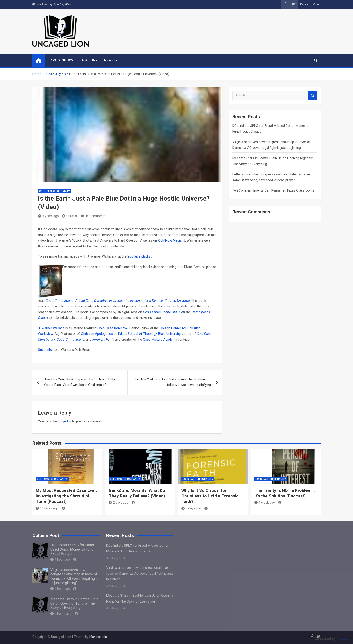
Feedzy (343, 639)
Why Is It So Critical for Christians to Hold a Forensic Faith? (210, 496)
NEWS (109, 60)
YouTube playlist (139, 256)
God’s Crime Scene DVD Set (164, 312)
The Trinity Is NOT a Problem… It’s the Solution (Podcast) (284, 493)
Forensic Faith (103, 340)
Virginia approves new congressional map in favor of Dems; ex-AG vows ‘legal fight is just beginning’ (74, 576)
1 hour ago (60, 560)
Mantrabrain (98, 637)
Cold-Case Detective (113, 328)
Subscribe (45, 350)
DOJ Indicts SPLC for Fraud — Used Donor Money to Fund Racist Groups (74, 549)
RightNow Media (170, 240)
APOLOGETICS (62, 60)
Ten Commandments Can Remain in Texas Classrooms (273, 190)
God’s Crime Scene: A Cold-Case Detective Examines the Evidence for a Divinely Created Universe (118, 301)
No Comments (95, 216)
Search (313, 95)
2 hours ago (61, 614)
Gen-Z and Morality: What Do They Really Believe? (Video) (137, 493)
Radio (304, 4)
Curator (70, 216)
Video (317, 4)
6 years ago (48, 216)
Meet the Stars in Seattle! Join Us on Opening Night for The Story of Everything (74, 603)
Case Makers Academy (161, 340)
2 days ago (119, 503)
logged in (64, 421)
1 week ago (265, 503)
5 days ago (191, 508)
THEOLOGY (89, 60)
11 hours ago (47, 508)
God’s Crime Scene (70, 340)
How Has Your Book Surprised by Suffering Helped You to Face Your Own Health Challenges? (81, 382)
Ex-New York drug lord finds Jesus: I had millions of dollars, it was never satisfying (173, 382)
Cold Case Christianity (54, 191)
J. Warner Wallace (52, 328)
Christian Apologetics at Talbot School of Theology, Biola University (131, 334)
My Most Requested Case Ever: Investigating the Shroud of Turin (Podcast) (66, 496)
